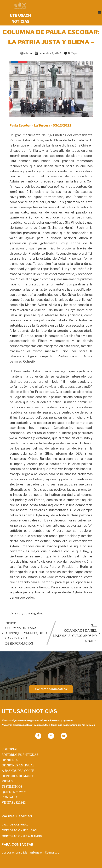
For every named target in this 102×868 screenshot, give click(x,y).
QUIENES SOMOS (14, 792)
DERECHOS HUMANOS (18, 776)
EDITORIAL (10, 749)
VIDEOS (7, 781)
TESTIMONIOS (12, 787)
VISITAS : (14, 803)
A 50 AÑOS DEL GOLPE (18, 771)
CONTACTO (10, 797)
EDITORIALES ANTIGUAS (20, 755)
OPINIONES (10, 760)
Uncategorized (34, 613)
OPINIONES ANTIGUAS (18, 765)
